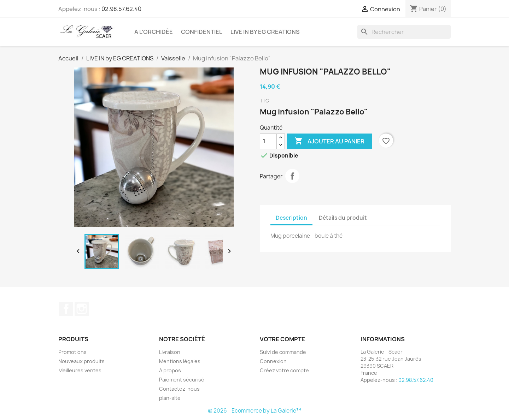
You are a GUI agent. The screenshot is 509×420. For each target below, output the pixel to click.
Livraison (170, 352)
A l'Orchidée (154, 32)
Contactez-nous (179, 389)
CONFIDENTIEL (202, 32)
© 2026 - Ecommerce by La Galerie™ (255, 411)
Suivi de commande (283, 352)
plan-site (170, 398)
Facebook (66, 309)
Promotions (72, 352)
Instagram (82, 309)
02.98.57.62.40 (121, 9)
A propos (170, 370)
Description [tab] (291, 218)
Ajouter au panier (329, 141)
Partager (292, 176)
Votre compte (282, 339)
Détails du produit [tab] (343, 218)
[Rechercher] (404, 32)
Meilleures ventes (80, 370)
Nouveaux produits (81, 361)
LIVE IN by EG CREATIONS (265, 32)
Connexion (273, 361)
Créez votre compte (284, 370)
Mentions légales (180, 361)
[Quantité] (268, 141)
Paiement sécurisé (182, 380)
